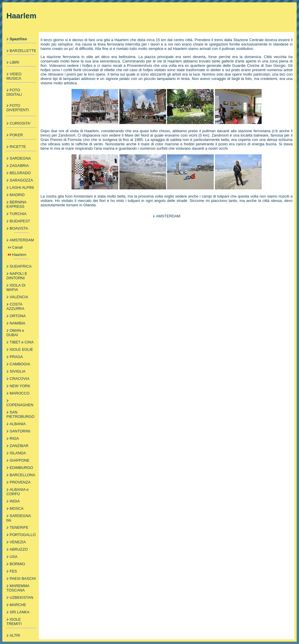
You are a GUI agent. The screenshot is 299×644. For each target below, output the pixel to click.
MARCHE (18, 605)
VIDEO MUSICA (14, 76)
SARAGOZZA (21, 180)
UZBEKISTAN (21, 597)
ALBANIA (18, 424)
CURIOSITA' (20, 123)
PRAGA (16, 357)
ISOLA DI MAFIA (16, 287)
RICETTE (18, 147)
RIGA (14, 438)
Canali (17, 247)
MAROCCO (20, 393)
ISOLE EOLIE (21, 349)
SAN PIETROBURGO (20, 414)
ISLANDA (18, 453)
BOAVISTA (19, 228)
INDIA (15, 501)
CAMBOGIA (20, 364)
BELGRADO (20, 173)
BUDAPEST (20, 221)
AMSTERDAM (22, 240)
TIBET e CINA (22, 342)
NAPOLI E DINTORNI (17, 276)
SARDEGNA (20, 158)
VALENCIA (19, 297)
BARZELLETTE (23, 51)
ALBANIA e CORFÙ (18, 492)
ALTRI (15, 635)
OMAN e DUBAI (15, 333)
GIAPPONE (20, 460)
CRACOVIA (20, 379)
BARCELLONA (22, 475)
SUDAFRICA (21, 266)
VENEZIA (18, 542)
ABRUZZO (19, 549)
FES (13, 571)
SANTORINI (20, 431)
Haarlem (19, 255)
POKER (16, 135)
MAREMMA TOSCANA (18, 588)
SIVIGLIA (18, 371)
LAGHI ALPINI (22, 187)
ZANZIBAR (19, 446)
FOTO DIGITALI (14, 92)
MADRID (17, 195)
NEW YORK (20, 386)
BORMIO (17, 564)
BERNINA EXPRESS (16, 204)
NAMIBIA (17, 323)
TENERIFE (19, 527)
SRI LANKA (20, 612)
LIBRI (14, 62)
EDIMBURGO (21, 468)
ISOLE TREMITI (14, 622)
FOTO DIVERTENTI (18, 108)
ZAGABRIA (19, 166)
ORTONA (18, 316)
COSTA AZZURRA (15, 306)
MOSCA (17, 508)
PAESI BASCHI (23, 578)
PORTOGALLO (23, 535)
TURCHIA (18, 214)
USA (14, 557)
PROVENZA (20, 482)
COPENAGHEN (20, 405)
